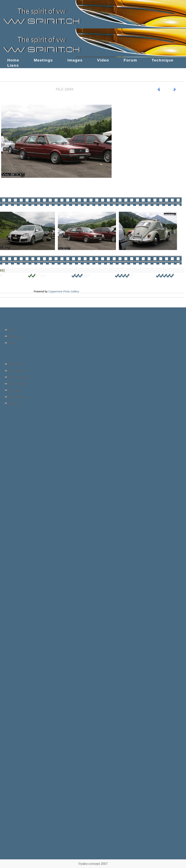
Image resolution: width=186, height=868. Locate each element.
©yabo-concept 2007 (93, 864)
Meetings (43, 60)
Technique (163, 60)
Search (14, 403)
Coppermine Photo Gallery (64, 291)
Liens (13, 65)
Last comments (19, 377)
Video (103, 60)
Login (12, 343)
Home (13, 60)
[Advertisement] (20, 444)
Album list (15, 364)
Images (75, 60)
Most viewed (17, 384)
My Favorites (18, 397)
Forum (130, 60)
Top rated (15, 390)
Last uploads (17, 371)
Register (14, 336)
